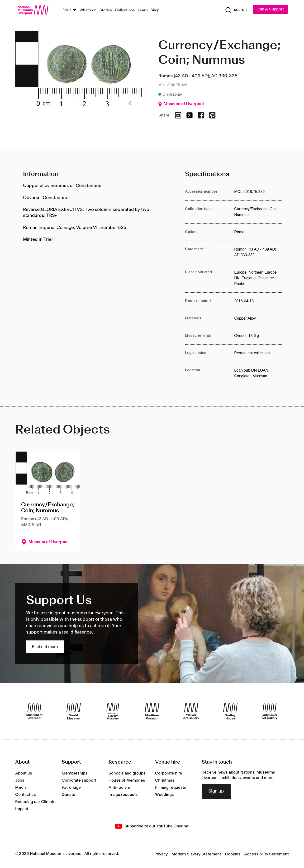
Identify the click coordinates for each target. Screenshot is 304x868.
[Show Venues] (75, 10)
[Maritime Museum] (152, 711)
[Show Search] (235, 10)
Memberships (75, 774)
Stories (106, 10)
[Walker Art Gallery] (191, 711)
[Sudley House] (230, 711)
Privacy (161, 854)
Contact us (26, 795)
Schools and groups (127, 774)
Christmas (165, 781)
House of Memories (127, 781)
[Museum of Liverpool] (34, 711)
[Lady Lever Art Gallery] (270, 711)
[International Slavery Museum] (113, 711)
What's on (88, 10)
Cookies (233, 854)
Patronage (71, 788)
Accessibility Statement (266, 854)
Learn (143, 10)
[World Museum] (74, 711)
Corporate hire (169, 774)
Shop (155, 10)
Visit (67, 10)
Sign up (216, 791)
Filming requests (171, 788)
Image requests (123, 795)
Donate (69, 795)
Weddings (164, 795)
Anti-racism (119, 788)
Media (21, 788)
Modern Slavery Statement (196, 854)
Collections (125, 10)
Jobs (20, 781)
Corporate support (79, 781)
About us (24, 774)
